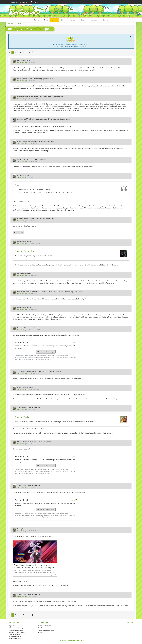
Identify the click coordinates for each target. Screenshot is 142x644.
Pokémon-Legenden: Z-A (25, 242)
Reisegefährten (22, 529)
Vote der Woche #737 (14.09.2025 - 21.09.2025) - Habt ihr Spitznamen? (40, 371)
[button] (131, 36)
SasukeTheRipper (22, 63)
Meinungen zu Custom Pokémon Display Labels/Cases (35, 79)
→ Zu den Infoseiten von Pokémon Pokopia (71, 46)
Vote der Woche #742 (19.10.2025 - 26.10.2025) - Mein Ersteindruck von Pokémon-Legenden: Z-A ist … (50, 292)
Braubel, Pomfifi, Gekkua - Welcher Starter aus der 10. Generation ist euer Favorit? (44, 119)
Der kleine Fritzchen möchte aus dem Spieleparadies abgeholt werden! (40, 97)
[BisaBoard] (71, 11)
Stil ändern (131, 622)
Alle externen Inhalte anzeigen (46, 352)
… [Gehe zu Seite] (26, 52)
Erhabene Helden (23, 175)
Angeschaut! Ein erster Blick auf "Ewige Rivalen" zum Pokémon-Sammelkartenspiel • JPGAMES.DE (34, 566)
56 (29, 52)
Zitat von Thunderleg (25, 251)
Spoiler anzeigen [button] (18, 232)
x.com (73, 343)
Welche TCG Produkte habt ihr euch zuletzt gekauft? (34, 442)
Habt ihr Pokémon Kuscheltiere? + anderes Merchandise (36, 219)
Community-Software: (71, 641)
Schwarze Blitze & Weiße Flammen (28, 328)
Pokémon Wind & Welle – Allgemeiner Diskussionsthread (36, 141)
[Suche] (34, 2)
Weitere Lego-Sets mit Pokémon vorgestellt (32, 159)
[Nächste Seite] (33, 52)
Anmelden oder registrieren (18, 2)
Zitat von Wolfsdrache (25, 417)
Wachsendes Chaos (24, 61)
